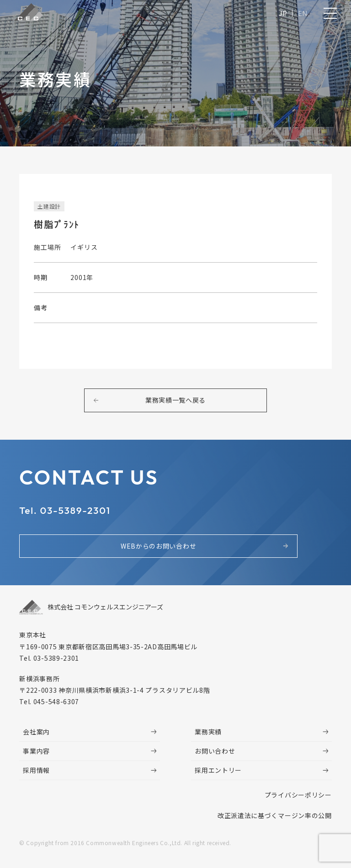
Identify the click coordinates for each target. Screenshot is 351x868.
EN (301, 15)
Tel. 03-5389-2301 (71, 515)
